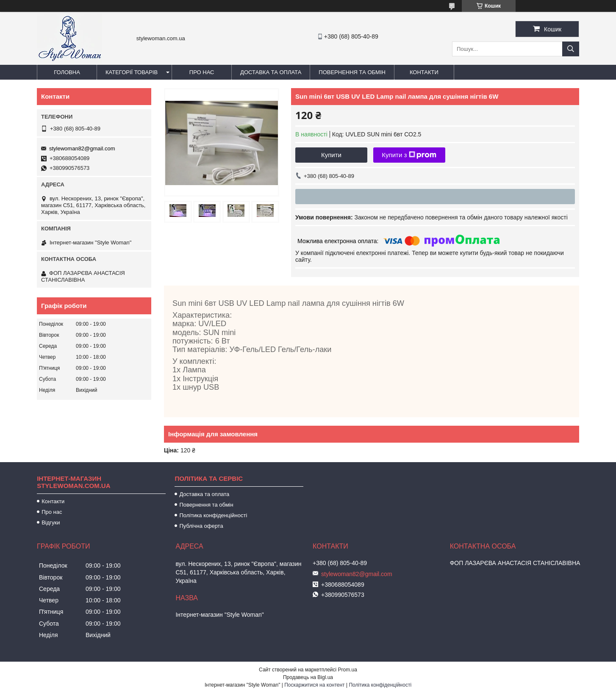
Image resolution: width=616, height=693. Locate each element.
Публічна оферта (201, 526)
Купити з (409, 155)
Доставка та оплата (271, 72)
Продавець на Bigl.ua (308, 677)
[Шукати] (571, 49)
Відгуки (51, 523)
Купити (331, 155)
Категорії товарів (132, 72)
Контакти (424, 72)
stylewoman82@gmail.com (82, 148)
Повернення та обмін (352, 72)
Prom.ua (348, 670)
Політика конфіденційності (213, 515)
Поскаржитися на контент (314, 685)
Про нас (202, 72)
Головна (67, 72)
